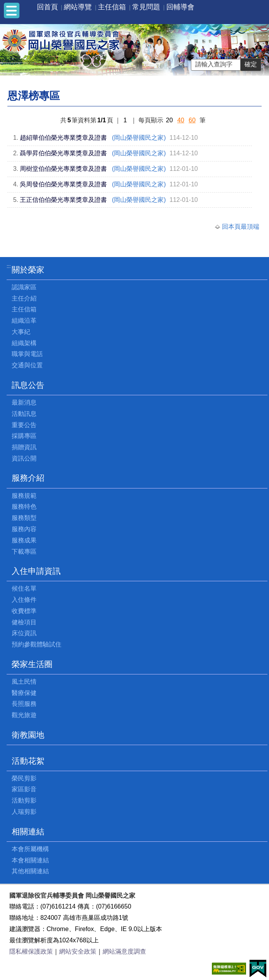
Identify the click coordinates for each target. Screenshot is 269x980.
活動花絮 (28, 761)
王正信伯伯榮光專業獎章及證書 (63, 200)
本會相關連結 (30, 860)
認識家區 (24, 287)
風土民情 (24, 682)
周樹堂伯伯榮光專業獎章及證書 (63, 169)
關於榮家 (28, 270)
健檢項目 (24, 622)
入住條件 (24, 600)
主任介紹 (24, 298)
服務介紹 (28, 478)
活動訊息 (24, 414)
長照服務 (24, 704)
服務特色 (24, 507)
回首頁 (47, 7)
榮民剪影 (24, 778)
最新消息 (24, 402)
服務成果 (24, 540)
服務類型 (24, 518)
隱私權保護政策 (31, 951)
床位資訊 (24, 633)
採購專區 (24, 436)
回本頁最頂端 (241, 227)
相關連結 (28, 831)
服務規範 (24, 496)
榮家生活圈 (32, 664)
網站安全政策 (78, 951)
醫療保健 (24, 693)
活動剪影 (24, 800)
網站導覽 (78, 7)
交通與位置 (27, 365)
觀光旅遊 (24, 715)
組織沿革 (24, 321)
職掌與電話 (27, 354)
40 (181, 120)
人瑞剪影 (24, 812)
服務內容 (24, 529)
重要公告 (24, 425)
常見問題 (146, 7)
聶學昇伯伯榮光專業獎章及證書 (63, 153)
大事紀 (21, 332)
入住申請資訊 (36, 571)
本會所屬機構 (30, 849)
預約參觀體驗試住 (37, 644)
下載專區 (24, 552)
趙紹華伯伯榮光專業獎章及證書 (63, 138)
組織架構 (24, 343)
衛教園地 (28, 735)
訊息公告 (28, 385)
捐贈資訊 (24, 447)
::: (9, 266)
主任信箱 (112, 7)
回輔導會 (180, 7)
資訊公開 (24, 458)
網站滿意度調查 (124, 951)
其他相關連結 (30, 871)
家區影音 (24, 789)
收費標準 (24, 611)
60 (192, 120)
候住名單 (24, 588)
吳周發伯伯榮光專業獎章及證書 (63, 184)
